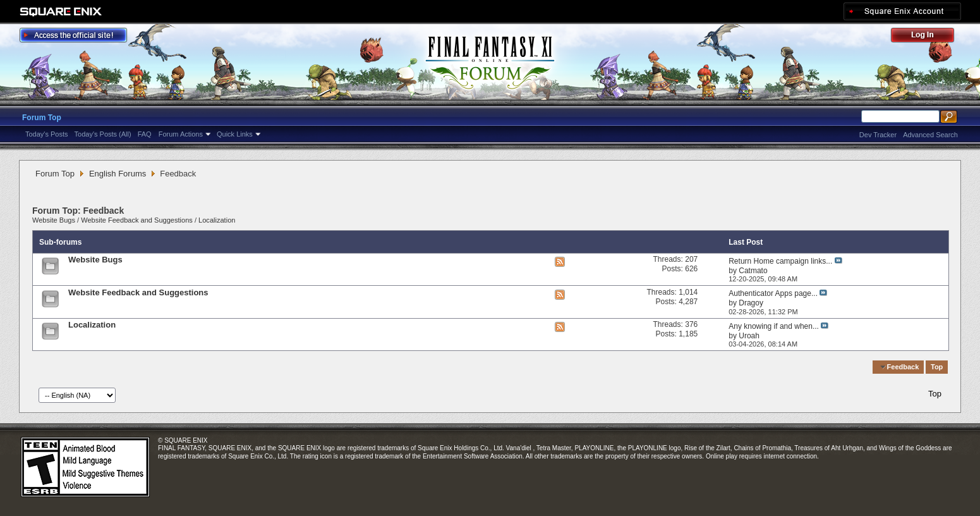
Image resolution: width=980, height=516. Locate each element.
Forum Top (42, 118)
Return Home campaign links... (780, 261)
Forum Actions (181, 134)
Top (937, 367)
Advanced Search (930, 135)
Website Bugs (54, 220)
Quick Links (235, 134)
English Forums (118, 174)
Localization (217, 220)
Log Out (929, 37)
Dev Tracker (878, 135)
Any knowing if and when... (774, 326)
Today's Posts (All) (103, 134)
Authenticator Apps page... (773, 293)
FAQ (145, 134)
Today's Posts (47, 134)
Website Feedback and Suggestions (137, 220)
